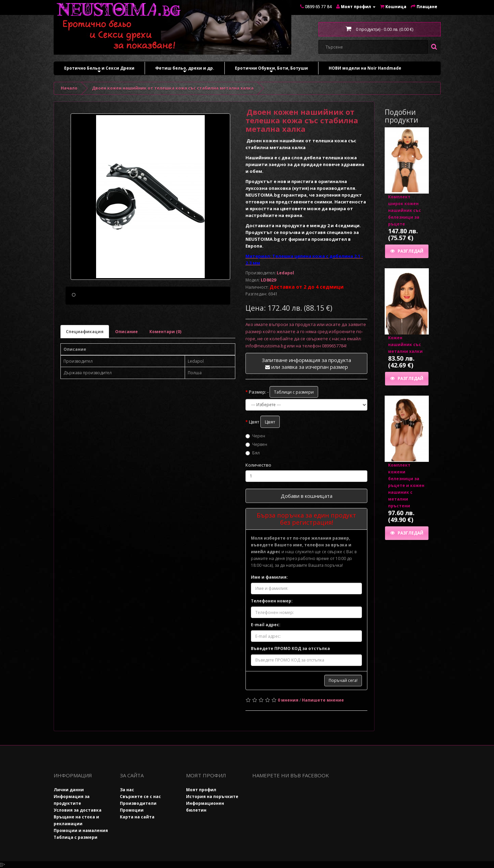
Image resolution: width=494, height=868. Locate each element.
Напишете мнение (323, 700)
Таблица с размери (76, 837)
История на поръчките (212, 797)
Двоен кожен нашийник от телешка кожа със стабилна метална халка (173, 88)
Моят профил (201, 790)
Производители (138, 803)
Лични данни (69, 790)
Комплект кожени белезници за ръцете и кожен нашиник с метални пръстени (406, 485)
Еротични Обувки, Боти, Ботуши (271, 70)
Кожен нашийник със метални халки (405, 345)
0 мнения (288, 700)
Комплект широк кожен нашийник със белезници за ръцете (405, 210)
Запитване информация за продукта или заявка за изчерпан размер (306, 363)
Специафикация (85, 364)
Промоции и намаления (81, 830)
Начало (69, 88)
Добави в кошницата (307, 496)
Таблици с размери (294, 392)
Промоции (132, 810)
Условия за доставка (78, 810)
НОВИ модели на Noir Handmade (365, 68)
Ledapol (285, 273)
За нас (127, 790)
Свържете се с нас (140, 797)
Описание (126, 364)
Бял (253, 453)
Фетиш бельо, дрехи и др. (185, 70)
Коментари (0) (165, 364)
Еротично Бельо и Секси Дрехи (99, 70)
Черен (255, 436)
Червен (256, 444)
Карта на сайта (137, 817)
